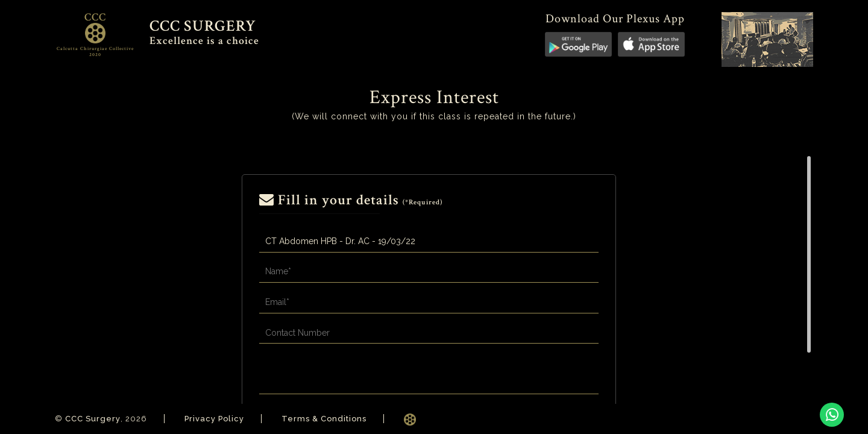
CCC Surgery (93, 419)
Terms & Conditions (324, 419)
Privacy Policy (214, 419)
